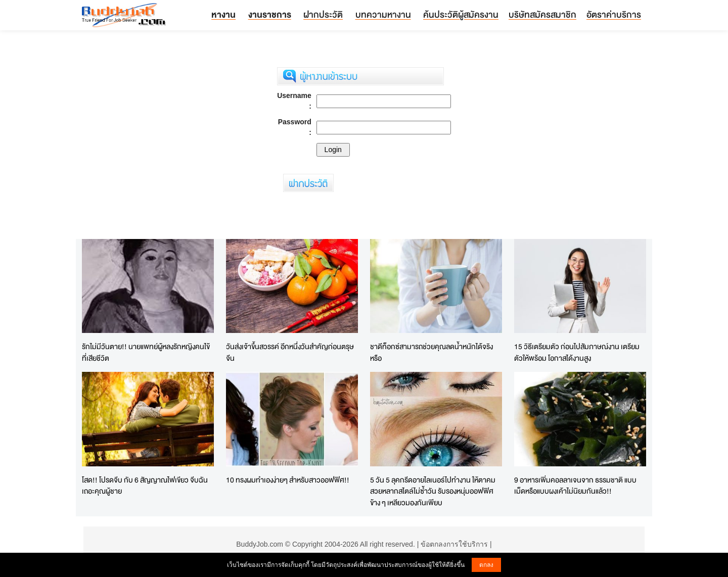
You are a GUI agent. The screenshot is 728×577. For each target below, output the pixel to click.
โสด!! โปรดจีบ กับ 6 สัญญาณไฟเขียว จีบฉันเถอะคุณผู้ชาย (145, 486)
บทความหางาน (383, 14)
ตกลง (486, 565)
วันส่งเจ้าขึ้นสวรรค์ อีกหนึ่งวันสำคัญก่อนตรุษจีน (290, 352)
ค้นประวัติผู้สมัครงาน (461, 14)
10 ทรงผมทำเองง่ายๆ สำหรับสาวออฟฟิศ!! (288, 480)
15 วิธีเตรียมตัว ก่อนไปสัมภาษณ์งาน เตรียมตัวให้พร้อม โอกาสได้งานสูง (577, 352)
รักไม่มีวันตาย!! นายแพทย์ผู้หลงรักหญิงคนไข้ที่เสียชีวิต (146, 352)
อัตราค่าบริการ (614, 14)
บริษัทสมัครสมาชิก (542, 14)
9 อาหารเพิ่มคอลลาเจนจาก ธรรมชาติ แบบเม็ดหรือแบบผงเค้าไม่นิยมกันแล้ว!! (575, 486)
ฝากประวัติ (323, 14)
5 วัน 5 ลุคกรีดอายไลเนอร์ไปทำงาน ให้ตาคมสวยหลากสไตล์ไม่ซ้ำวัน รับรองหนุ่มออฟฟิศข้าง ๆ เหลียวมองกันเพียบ (433, 491)
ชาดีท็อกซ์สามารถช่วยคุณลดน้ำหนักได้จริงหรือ (431, 352)
